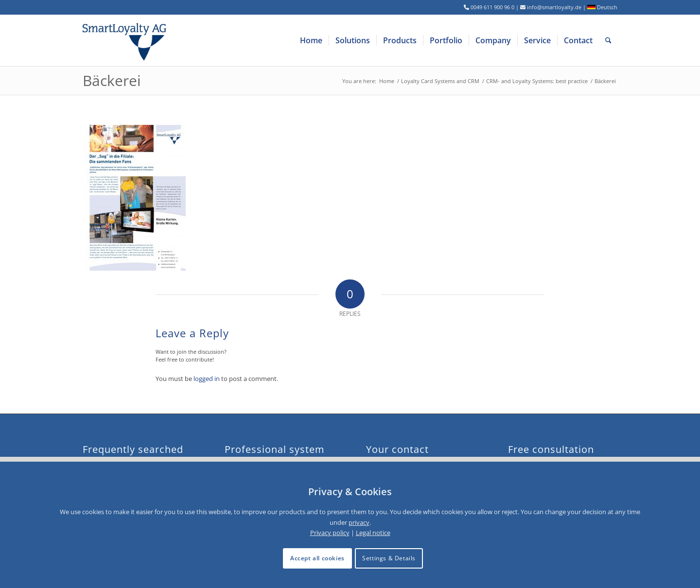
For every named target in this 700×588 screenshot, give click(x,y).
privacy (359, 522)
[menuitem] (311, 41)
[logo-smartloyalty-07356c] (131, 41)
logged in (207, 379)
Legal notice (373, 533)
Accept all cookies (317, 558)
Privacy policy (330, 533)
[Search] (608, 41)
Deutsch (602, 7)
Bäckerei (112, 80)
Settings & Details (389, 558)
